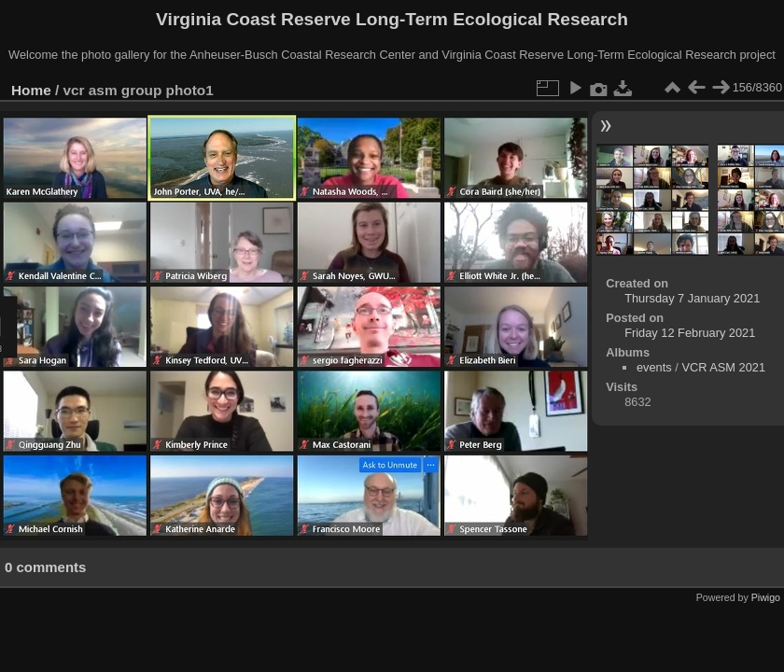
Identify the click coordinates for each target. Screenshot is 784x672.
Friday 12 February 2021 (690, 333)
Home (31, 90)
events (654, 367)
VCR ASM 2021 (723, 367)
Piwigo (766, 597)
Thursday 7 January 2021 (692, 298)
